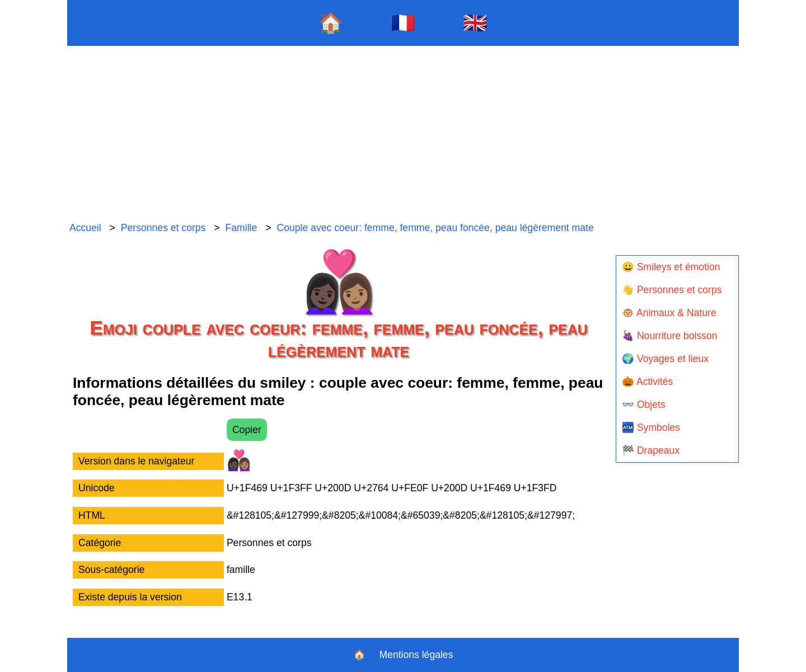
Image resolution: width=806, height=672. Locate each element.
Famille (242, 228)
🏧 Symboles (651, 427)
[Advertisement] (403, 134)
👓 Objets (644, 405)
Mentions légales (416, 655)
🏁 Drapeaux (651, 450)
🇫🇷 (403, 23)
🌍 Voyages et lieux (665, 359)
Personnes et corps (163, 228)
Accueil (85, 228)
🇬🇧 (475, 23)
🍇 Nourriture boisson (670, 336)
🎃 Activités (647, 382)
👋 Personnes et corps (672, 290)
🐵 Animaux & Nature (669, 313)
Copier (247, 430)
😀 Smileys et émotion (671, 267)
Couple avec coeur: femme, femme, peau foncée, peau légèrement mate (435, 228)
